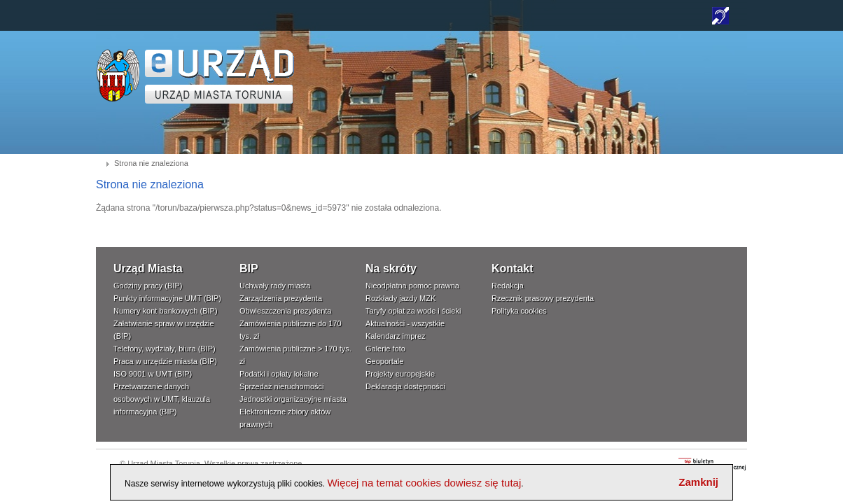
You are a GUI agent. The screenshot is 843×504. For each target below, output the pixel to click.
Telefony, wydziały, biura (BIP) (165, 349)
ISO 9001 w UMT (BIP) (153, 374)
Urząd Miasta (148, 268)
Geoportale (384, 361)
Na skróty (391, 268)
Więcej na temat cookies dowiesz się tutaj (424, 483)
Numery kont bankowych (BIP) (166, 311)
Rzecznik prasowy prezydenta (543, 298)
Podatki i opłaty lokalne (279, 374)
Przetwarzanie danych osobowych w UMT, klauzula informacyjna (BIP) (162, 399)
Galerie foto (385, 349)
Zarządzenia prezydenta (281, 298)
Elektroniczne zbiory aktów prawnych (285, 418)
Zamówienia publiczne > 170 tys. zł (295, 355)
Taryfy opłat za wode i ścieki (413, 311)
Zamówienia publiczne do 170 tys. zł (291, 330)
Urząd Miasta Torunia (164, 463)
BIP (249, 268)
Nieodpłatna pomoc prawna (412, 286)
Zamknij (698, 482)
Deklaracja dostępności (405, 386)
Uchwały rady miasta (275, 286)
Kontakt (513, 268)
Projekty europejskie (400, 374)
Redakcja (508, 286)
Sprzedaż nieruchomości (281, 386)
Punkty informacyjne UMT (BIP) (167, 298)
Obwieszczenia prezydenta (285, 311)
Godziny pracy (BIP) (148, 286)
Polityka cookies (519, 311)
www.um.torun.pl (118, 54)
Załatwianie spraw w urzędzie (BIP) (164, 330)
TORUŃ (220, 77)
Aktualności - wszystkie (405, 323)
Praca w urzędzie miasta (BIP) (165, 361)
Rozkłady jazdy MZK (400, 298)
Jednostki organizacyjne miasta (293, 399)
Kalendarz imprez (396, 336)
